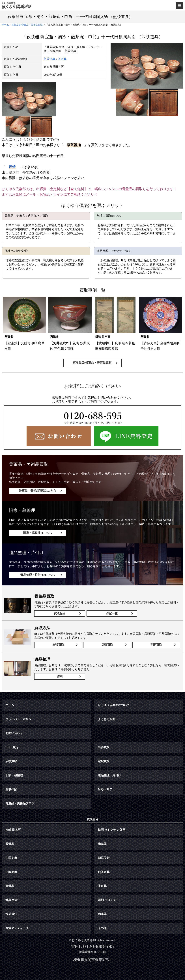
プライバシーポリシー (20, 719)
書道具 (10, 886)
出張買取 (58, 645)
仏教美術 (11, 872)
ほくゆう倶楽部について (114, 705)
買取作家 (11, 789)
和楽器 (102, 914)
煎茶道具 (50, 59)
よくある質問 (107, 719)
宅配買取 (156, 645)
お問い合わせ (14, 733)
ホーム (10, 705)
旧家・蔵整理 (14, 775)
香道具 (102, 886)
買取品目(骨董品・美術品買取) (93, 363)
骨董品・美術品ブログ (20, 803)
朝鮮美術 (104, 858)
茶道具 (62, 59)
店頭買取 (107, 645)
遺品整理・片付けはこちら (38, 575)
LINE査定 (12, 747)
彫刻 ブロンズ (107, 900)
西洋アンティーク (17, 928)
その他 (102, 928)
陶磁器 (102, 844)
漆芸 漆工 (12, 914)
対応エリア (105, 789)
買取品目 (60, 613)
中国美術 (11, 858)
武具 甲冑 (12, 900)
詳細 (60, 676)
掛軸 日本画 (13, 830)
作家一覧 (112, 613)
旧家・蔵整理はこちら (38, 533)
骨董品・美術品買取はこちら (38, 491)
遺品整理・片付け (109, 775)
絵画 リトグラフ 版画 (112, 830)
